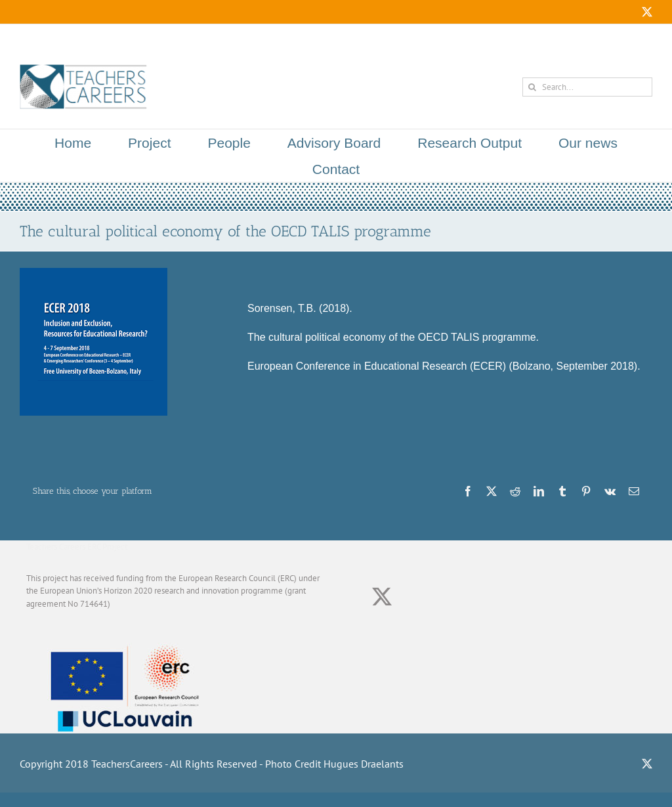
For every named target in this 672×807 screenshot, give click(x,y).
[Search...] (587, 87)
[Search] (532, 87)
